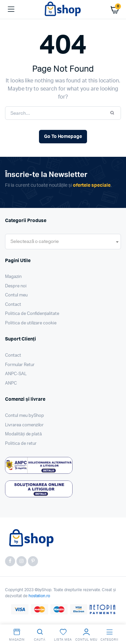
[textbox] (35, 242)
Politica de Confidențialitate (32, 314)
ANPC (11, 383)
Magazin (13, 277)
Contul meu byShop (25, 416)
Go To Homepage (63, 137)
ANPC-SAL (16, 374)
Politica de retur (21, 444)
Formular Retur (20, 365)
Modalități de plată (24, 434)
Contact (13, 305)
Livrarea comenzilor (24, 425)
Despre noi (16, 286)
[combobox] (63, 242)
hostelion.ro (39, 596)
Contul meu (16, 295)
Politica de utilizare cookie (31, 323)
